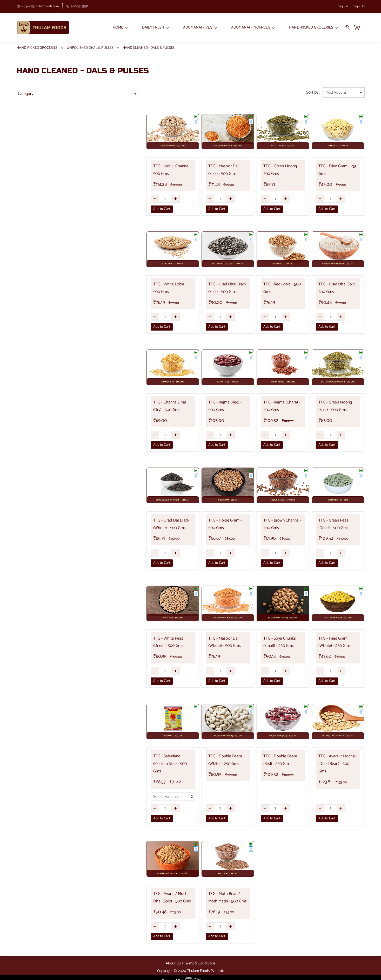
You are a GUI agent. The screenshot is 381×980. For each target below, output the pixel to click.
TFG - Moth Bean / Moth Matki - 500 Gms (202, 890)
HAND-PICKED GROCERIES (37, 48)
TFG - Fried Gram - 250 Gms (333, 167)
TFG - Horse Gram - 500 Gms (201, 524)
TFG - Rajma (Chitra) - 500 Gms (267, 406)
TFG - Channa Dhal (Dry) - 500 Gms (138, 406)
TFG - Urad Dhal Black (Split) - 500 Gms (200, 288)
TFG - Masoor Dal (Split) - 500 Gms (202, 170)
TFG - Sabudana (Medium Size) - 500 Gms (138, 760)
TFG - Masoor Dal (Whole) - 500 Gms (204, 642)
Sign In (343, 6)
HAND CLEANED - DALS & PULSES (149, 48)
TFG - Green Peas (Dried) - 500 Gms (332, 524)
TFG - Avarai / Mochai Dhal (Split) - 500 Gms (140, 890)
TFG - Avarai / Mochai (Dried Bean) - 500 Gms (329, 760)
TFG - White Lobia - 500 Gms (137, 288)
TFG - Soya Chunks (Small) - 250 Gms (269, 642)
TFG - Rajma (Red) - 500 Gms (201, 406)
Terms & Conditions (200, 956)
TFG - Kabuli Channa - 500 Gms (139, 170)
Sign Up (359, 6)
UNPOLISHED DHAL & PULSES (90, 48)
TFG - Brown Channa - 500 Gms (268, 524)
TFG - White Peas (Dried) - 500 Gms (139, 642)
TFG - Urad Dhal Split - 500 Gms (333, 288)
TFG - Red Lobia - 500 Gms (268, 285)
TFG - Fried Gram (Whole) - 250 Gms (332, 642)
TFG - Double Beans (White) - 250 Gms (205, 760)
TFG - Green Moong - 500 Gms (267, 170)
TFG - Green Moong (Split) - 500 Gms (332, 406)
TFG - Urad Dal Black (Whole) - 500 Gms (134, 524)
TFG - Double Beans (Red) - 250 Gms (268, 760)
